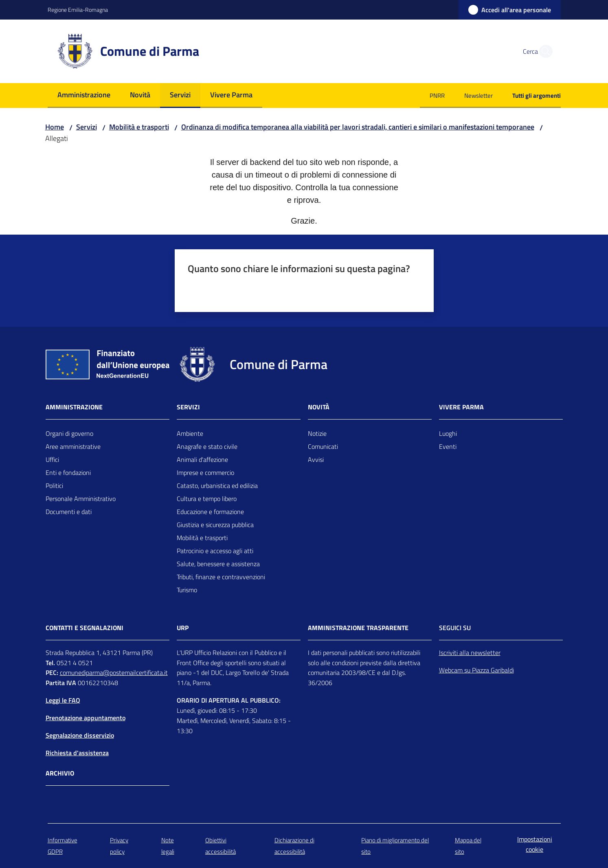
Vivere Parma (461, 407)
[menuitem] (84, 96)
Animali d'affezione (202, 459)
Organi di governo (69, 433)
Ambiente (190, 433)
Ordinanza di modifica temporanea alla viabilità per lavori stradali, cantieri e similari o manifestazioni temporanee (358, 127)
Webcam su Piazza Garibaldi (476, 670)
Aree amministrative (73, 446)
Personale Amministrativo (81, 499)
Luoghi (448, 433)
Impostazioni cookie (535, 844)
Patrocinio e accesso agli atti (215, 551)
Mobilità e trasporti (139, 127)
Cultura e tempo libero (207, 499)
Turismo (187, 590)
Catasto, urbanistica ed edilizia (217, 486)
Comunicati (323, 446)
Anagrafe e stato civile (207, 446)
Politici (54, 486)
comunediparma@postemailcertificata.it (114, 672)
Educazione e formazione (210, 512)
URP (183, 628)
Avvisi (316, 459)
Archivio (60, 773)
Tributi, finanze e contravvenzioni (221, 577)
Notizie (317, 433)
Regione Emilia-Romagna (78, 10)
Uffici (52, 459)
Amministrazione (74, 407)
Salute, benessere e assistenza (218, 564)
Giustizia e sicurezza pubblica (215, 525)
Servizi (87, 127)
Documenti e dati (69, 512)
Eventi (448, 446)
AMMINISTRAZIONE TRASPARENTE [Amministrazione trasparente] (358, 628)
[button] (544, 51)
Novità (319, 407)
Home (55, 127)
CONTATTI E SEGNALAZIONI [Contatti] (85, 628)
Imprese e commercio (205, 472)
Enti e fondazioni (68, 472)
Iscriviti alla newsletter (470, 653)
